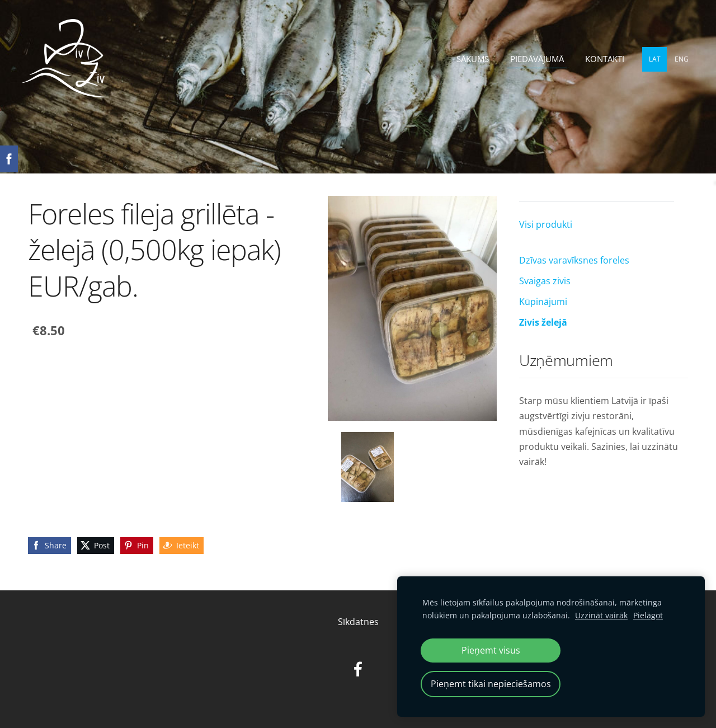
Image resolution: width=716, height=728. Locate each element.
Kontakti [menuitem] (605, 59)
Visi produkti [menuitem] (546, 224)
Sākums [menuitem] (473, 59)
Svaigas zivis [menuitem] (545, 281)
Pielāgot (648, 615)
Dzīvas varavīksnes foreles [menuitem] (574, 260)
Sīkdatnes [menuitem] (358, 622)
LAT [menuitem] (655, 59)
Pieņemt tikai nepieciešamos (491, 684)
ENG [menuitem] (682, 59)
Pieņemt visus (491, 650)
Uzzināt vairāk (601, 615)
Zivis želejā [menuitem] (543, 322)
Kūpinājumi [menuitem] (543, 302)
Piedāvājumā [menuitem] (537, 59)
